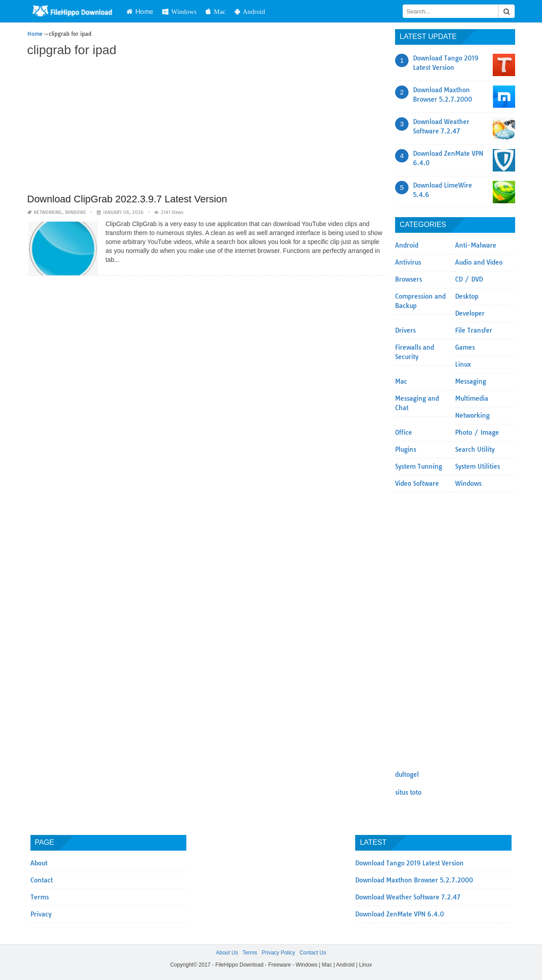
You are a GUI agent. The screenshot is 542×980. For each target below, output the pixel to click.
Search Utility (475, 449)
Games (465, 347)
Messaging (471, 381)
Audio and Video (479, 262)
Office (404, 432)
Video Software (417, 484)
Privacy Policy (278, 953)
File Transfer (474, 330)
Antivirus (408, 262)
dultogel (407, 775)
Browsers (409, 279)
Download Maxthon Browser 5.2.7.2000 (414, 880)
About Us (227, 953)
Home (140, 11)
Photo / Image (477, 432)
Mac (216, 11)
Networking (48, 212)
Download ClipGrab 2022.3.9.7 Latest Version (127, 199)
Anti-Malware (476, 245)
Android (250, 11)
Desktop (467, 296)
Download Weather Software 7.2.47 (408, 897)
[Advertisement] (207, 126)
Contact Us (313, 953)
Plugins (406, 449)
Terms (40, 897)
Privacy (41, 914)
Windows (179, 11)
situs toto (408, 792)
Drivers (405, 330)
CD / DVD (469, 279)
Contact (42, 880)
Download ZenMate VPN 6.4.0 (400, 914)
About (39, 863)
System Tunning (419, 466)
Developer (470, 313)
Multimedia (472, 398)
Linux (463, 364)
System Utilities (477, 466)
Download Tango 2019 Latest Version (409, 863)
